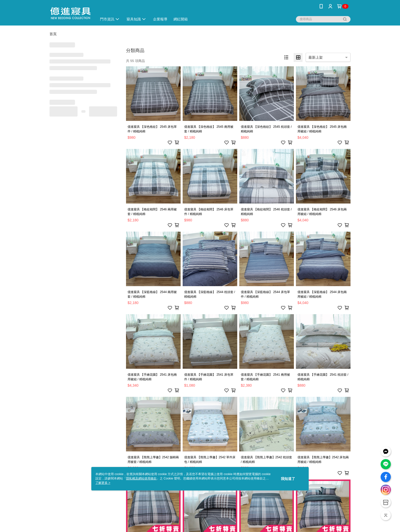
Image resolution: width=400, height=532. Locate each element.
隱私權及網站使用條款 (141, 478)
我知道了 (288, 479)
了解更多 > (103, 483)
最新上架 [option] (316, 57)
